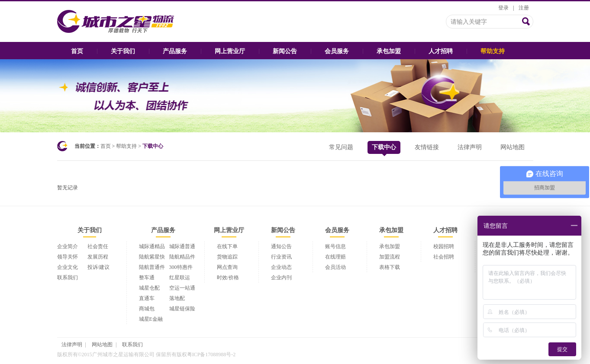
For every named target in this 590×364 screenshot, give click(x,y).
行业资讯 (281, 257)
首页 (77, 51)
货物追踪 (227, 257)
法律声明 (470, 147)
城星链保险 (182, 309)
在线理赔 (335, 257)
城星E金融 (151, 319)
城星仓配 (149, 288)
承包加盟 (389, 51)
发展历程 (98, 257)
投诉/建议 (98, 267)
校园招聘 (444, 246)
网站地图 (513, 147)
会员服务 (337, 51)
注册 (524, 8)
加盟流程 (390, 257)
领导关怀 (68, 257)
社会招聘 (444, 257)
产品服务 (175, 51)
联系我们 (68, 278)
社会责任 (98, 246)
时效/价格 (228, 278)
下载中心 (384, 149)
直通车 (147, 298)
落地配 (177, 298)
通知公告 (281, 246)
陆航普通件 (152, 267)
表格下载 (390, 267)
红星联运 (180, 278)
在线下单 (227, 246)
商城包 (147, 309)
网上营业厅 (230, 51)
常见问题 (341, 147)
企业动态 (281, 267)
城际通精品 (152, 246)
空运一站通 (182, 288)
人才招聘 (441, 51)
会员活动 (335, 267)
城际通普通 (182, 246)
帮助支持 (493, 51)
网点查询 (227, 267)
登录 (503, 8)
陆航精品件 (182, 257)
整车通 (147, 278)
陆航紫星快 (152, 257)
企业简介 (68, 246)
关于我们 (123, 51)
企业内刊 (281, 278)
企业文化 (68, 267)
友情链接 (427, 147)
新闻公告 (285, 51)
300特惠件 (181, 267)
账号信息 (335, 246)
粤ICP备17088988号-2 (211, 354)
